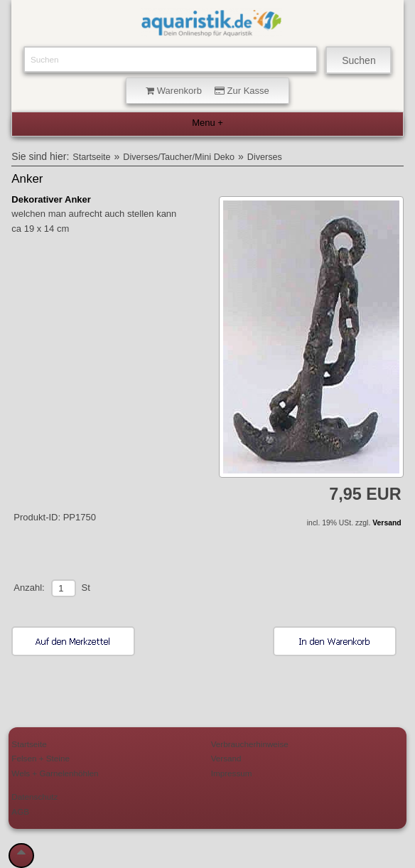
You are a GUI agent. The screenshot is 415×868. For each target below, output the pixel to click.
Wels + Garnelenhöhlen (55, 773)
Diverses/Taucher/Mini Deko (179, 157)
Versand (387, 523)
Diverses (265, 157)
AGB (20, 811)
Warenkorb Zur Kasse (207, 91)
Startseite (91, 157)
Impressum (232, 773)
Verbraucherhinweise (250, 744)
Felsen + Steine (41, 758)
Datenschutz (34, 797)
